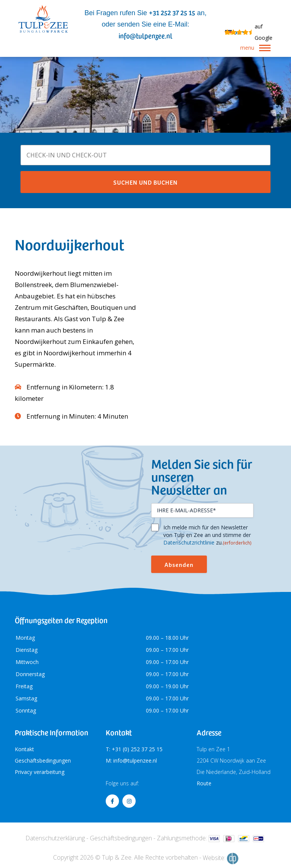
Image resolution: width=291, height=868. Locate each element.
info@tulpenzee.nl (145, 35)
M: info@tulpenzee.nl (131, 760)
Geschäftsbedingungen (43, 760)
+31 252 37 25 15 (172, 12)
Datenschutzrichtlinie (189, 542)
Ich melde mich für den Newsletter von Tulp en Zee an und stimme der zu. (207, 535)
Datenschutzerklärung (55, 838)
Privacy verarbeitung (40, 772)
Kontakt (24, 749)
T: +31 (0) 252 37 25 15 (134, 749)
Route (204, 783)
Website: (221, 859)
